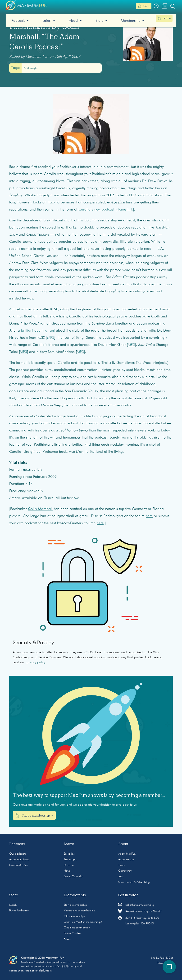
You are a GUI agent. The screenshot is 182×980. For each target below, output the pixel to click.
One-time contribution (77, 928)
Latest (47, 21)
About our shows (19, 860)
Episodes (69, 854)
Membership (131, 21)
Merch (13, 905)
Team (122, 865)
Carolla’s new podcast (96, 210)
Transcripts (70, 860)
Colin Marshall (40, 509)
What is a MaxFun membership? (83, 922)
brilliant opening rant (38, 331)
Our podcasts (18, 854)
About (73, 21)
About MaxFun (127, 854)
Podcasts (18, 21)
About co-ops (126, 860)
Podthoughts (31, 68)
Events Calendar (74, 877)
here (149, 516)
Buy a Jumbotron (19, 911)
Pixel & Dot (166, 958)
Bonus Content (73, 933)
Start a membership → (34, 816)
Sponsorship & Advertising (134, 882)
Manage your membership (80, 911)
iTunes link (125, 210)
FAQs (67, 939)
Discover (69, 865)
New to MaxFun (19, 865)
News (67, 871)
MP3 (51, 338)
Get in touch (128, 895)
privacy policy (36, 662)
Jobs (121, 877)
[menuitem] (20, 21)
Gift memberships (74, 916)
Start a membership (75, 905)
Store (100, 21)
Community (125, 871)
